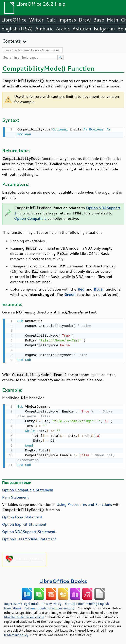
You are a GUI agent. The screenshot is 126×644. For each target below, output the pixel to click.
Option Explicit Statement (24, 523)
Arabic (63, 29)
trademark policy (16, 634)
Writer (36, 20)
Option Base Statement (22, 516)
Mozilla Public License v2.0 (24, 616)
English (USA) (17, 29)
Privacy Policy (51, 602)
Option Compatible (30, 218)
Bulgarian (104, 29)
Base (99, 20)
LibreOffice (14, 20)
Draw (85, 20)
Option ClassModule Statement (29, 538)
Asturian (82, 29)
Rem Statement (15, 496)
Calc (51, 20)
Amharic (44, 29)
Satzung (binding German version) (49, 607)
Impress (67, 20)
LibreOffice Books (63, 580)
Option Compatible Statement (28, 489)
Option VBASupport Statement (29, 530)
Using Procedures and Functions (84, 503)
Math (112, 20)
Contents (11, 41)
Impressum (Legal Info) (21, 602)
